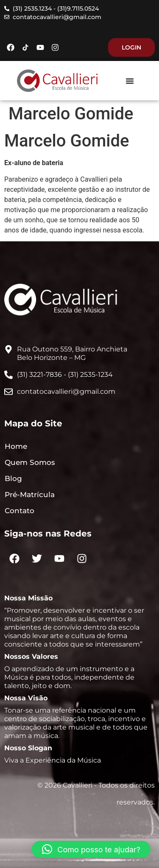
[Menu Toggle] (130, 81)
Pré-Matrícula (30, 495)
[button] (91, 849)
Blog (13, 478)
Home (16, 446)
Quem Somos (30, 462)
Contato (20, 511)
